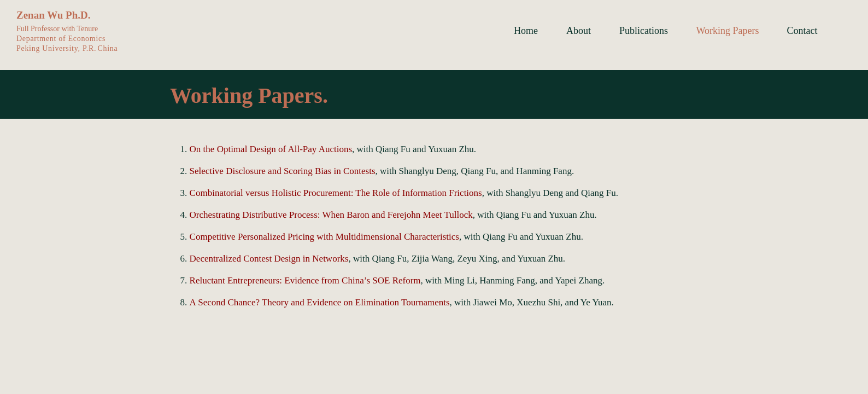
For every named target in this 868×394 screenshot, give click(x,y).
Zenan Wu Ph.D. (54, 15)
